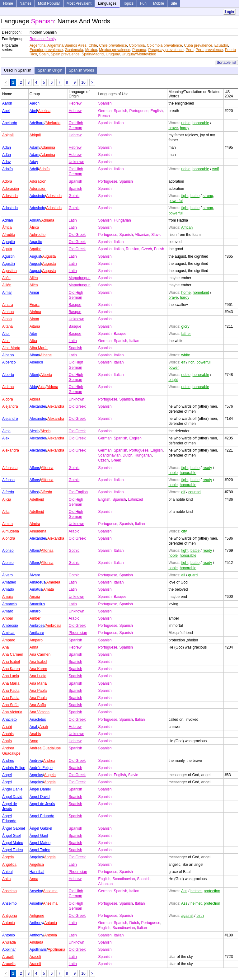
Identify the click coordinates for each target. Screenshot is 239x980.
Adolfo (7, 169)
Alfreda (46, 492)
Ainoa (7, 319)
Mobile (159, 3)
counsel (195, 492)
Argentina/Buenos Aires (67, 45)
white (186, 355)
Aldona (52, 387)
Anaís (7, 741)
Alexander (38, 406)
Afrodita (9, 235)
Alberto (8, 375)
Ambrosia (53, 626)
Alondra (9, 538)
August (35, 256)
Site (174, 3)
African (187, 227)
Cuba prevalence (198, 45)
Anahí (7, 727)
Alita (6, 512)
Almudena (11, 531)
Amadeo (9, 582)
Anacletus (38, 720)
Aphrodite (37, 235)
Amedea (53, 582)
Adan (7, 148)
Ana (5, 647)
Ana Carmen (13, 654)
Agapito (9, 242)
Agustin (8, 256)
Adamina (48, 148)
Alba (6, 341)
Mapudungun (80, 278)
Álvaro (7, 575)
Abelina (44, 111)
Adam (34, 148)
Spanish (75, 181)
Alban (34, 355)
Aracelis (9, 964)
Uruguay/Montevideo (139, 54)
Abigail (35, 135)
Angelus (36, 775)
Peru (190, 50)
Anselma (9, 891)
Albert (34, 375)
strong (208, 196)
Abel (6, 111)
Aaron (35, 103)
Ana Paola (11, 691)
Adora (7, 181)
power (173, 368)
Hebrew (75, 103)
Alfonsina (10, 468)
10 (83, 82)
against (187, 916)
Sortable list (226, 63)
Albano (8, 355)
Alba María (11, 348)
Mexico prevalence (115, 50)
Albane (46, 355)
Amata (49, 589)
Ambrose (37, 626)
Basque (75, 305)
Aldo (33, 387)
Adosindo (37, 196)
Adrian (35, 220)
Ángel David (12, 797)
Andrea (49, 761)
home (186, 293)
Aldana (8, 387)
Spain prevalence (65, 54)
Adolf (34, 169)
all (183, 575)
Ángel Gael (11, 836)
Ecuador (221, 45)
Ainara (8, 305)
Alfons (35, 468)
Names (26, 3)
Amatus (36, 589)
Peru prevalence (209, 50)
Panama (139, 50)
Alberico (9, 362)
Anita (6, 879)
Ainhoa (8, 312)
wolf (216, 169)
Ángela (8, 857)
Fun (143, 3)
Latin (73, 220)
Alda (42, 387)
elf (183, 362)
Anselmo (9, 903)
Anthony (36, 923)
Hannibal (37, 872)
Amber (35, 618)
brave (173, 128)
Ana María (11, 683)
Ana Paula (11, 698)
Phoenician (78, 633)
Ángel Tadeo (13, 850)
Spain (44, 54)
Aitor (6, 334)
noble (186, 123)
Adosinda (10, 196)
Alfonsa (47, 468)
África (7, 227)
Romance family (43, 39)
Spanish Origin (50, 70)
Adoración (38, 181)
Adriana (48, 220)
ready (207, 468)
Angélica (9, 865)
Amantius (37, 604)
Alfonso (8, 480)
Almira (7, 524)
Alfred (34, 492)
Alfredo (8, 492)
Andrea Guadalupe (45, 748)
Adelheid (37, 499)
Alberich (36, 362)
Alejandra (10, 406)
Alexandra (56, 406)
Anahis (8, 734)
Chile (93, 45)
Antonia (9, 923)
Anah (34, 727)
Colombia (137, 45)
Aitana (7, 326)
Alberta (46, 375)
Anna (34, 647)
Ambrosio (10, 626)
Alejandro (10, 419)
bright (173, 380)
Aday (6, 162)
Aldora (8, 399)
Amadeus (37, 582)
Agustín (9, 264)
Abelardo (10, 123)
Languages (107, 3)
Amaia (7, 597)
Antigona (9, 916)
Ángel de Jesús (42, 804)
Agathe (35, 249)
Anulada (9, 942)
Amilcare (37, 633)
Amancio (9, 604)
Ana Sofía (10, 705)
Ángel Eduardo (42, 816)
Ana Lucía (11, 676)
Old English (78, 492)
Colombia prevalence (164, 45)
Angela (50, 775)
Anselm (36, 891)
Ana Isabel (11, 662)
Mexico (91, 50)
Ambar (8, 618)
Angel (7, 775)
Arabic (74, 531)
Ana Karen (11, 669)
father (186, 334)
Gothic (74, 196)
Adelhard (37, 123)
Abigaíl (8, 135)
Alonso (8, 551)
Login (230, 12)
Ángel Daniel (13, 789)
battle (195, 196)
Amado (8, 589)
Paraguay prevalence (166, 50)
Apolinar (9, 950)
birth (200, 916)
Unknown (77, 162)
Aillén (7, 285)
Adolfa (45, 169)
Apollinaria (57, 950)
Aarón (7, 103)
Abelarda (53, 123)
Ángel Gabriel (14, 828)
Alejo (6, 431)
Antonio (9, 935)
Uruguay (113, 54)
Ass (184, 891)
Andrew (36, 761)
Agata (7, 249)
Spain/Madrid (93, 54)
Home (8, 3)
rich (191, 362)
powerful (175, 201)
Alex (6, 438)
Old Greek (77, 235)
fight (185, 196)
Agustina (9, 271)
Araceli (8, 957)
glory (185, 326)
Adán (7, 155)
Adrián (8, 220)
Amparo (9, 640)
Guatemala (74, 50)
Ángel (7, 782)
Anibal (7, 872)
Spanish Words (81, 70)
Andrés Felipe (14, 768)
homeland (201, 293)
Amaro (8, 611)
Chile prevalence (113, 45)
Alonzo (8, 563)
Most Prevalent (79, 3)
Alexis (35, 431)
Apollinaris (38, 950)
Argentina (37, 45)
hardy (185, 128)
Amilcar (8, 633)
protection (212, 891)
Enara (35, 305)
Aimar (7, 293)
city (184, 531)
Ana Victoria (12, 712)
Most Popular (49, 3)
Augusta (49, 256)
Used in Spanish (18, 70)
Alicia (7, 499)
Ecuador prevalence (46, 50)
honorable (201, 123)
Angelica (37, 865)
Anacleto (9, 720)
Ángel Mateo (13, 843)
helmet (196, 891)
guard (193, 575)
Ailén (6, 278)
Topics (128, 3)
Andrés (8, 761)
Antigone (37, 916)
